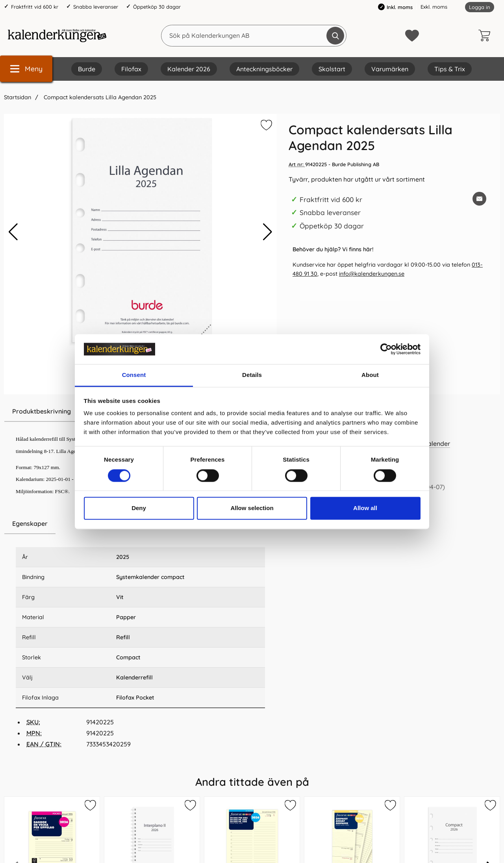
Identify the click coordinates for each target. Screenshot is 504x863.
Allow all (365, 508)
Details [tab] (252, 375)
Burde (87, 69)
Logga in (480, 7)
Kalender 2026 (189, 69)
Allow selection (252, 508)
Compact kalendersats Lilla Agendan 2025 (99, 97)
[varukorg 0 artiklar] (486, 35)
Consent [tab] (134, 375)
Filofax (131, 69)
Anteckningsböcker (264, 69)
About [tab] (370, 375)
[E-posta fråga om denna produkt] (479, 199)
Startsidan (18, 97)
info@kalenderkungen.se (372, 274)
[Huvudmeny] (26, 69)
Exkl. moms (434, 7)
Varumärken (390, 69)
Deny (139, 508)
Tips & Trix (450, 69)
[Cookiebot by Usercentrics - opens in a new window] (386, 349)
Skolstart (332, 69)
